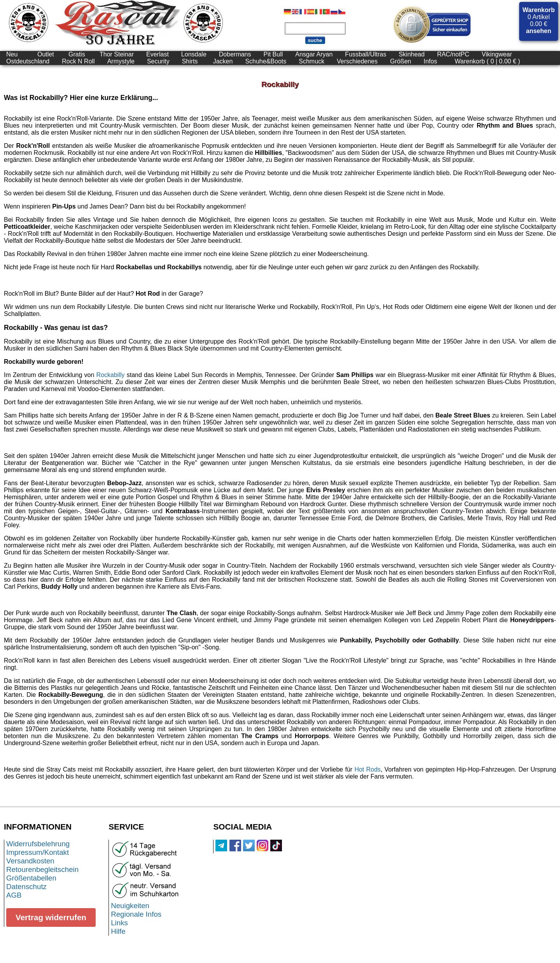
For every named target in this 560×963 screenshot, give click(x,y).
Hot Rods (367, 769)
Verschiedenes (357, 61)
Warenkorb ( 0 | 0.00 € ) (487, 61)
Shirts (190, 61)
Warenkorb (539, 10)
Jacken (223, 61)
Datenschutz (26, 887)
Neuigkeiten (130, 906)
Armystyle (121, 61)
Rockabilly (111, 375)
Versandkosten (30, 861)
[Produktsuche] (315, 28)
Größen (401, 61)
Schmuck (311, 61)
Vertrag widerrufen (51, 917)
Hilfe (118, 931)
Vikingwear (497, 54)
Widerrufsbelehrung (38, 844)
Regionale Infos (136, 914)
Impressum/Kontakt (38, 852)
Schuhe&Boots (266, 61)
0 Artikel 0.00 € (539, 20)
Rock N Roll (78, 61)
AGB (14, 895)
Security (158, 61)
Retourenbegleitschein (42, 869)
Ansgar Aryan (314, 54)
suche (315, 40)
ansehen (539, 31)
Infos (430, 61)
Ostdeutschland (28, 61)
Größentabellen (31, 878)
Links (119, 923)
